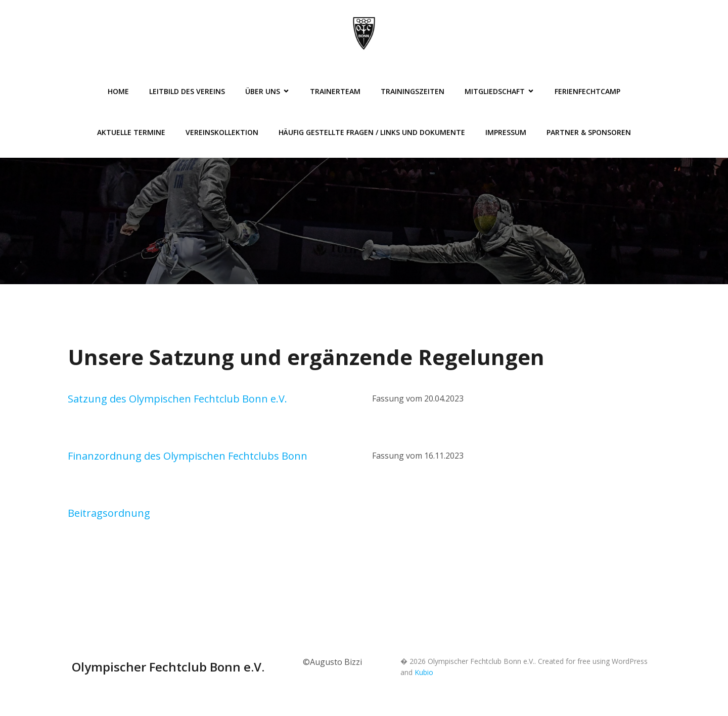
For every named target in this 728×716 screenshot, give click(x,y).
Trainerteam (335, 91)
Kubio (424, 672)
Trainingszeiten (413, 91)
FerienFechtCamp (587, 91)
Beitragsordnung (109, 513)
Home (118, 91)
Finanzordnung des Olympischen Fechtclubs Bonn (188, 456)
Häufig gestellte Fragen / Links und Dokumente (372, 132)
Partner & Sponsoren (589, 132)
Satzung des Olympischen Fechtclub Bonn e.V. (177, 399)
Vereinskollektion (222, 132)
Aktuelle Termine (131, 132)
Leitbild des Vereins (187, 91)
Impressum (506, 132)
